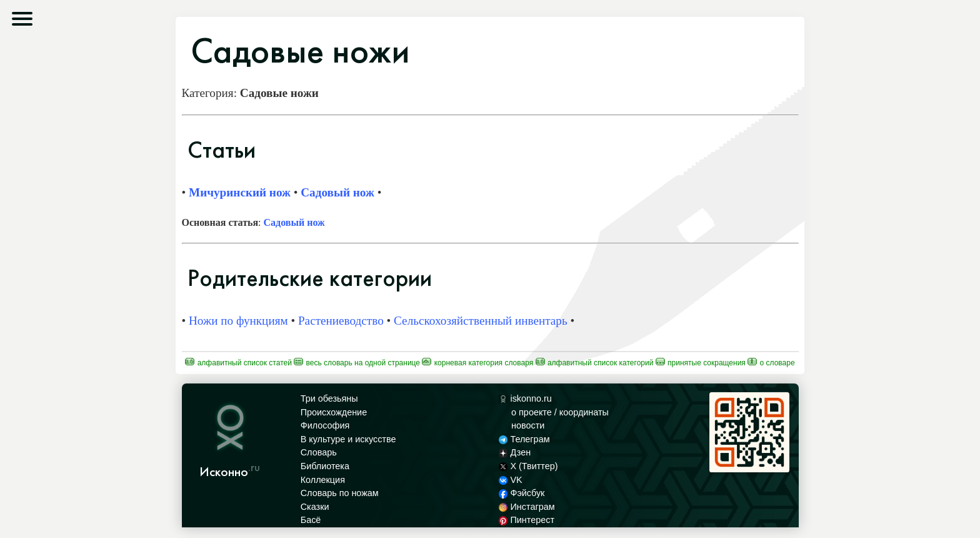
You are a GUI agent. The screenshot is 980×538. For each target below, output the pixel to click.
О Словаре (771, 363)
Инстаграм (527, 507)
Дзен (515, 452)
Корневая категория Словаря (477, 363)
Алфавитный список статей (238, 363)
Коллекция (323, 480)
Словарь (319, 452)
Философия (325, 425)
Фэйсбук (522, 493)
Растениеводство (341, 321)
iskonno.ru (525, 398)
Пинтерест (527, 520)
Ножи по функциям (238, 321)
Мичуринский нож (240, 192)
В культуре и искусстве (348, 439)
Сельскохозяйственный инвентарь (481, 321)
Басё (311, 520)
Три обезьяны (329, 398)
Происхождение (334, 412)
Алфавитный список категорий (595, 363)
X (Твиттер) (528, 466)
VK (511, 480)
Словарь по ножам (340, 493)
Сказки (315, 507)
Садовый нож (337, 192)
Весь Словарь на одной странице (357, 363)
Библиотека (325, 466)
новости (528, 425)
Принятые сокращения (701, 363)
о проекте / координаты (560, 412)
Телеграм (524, 439)
